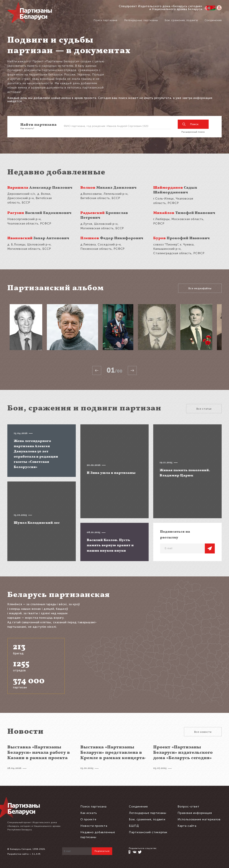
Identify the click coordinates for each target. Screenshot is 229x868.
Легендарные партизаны (141, 20)
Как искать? (27, 128)
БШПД (134, 826)
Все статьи (204, 409)
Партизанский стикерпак (148, 832)
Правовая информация (195, 813)
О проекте (88, 819)
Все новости (203, 732)
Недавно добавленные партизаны (98, 835)
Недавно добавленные (56, 172)
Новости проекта (94, 826)
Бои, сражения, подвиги (181, 20)
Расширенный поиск (193, 132)
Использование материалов (199, 819)
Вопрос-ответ (188, 807)
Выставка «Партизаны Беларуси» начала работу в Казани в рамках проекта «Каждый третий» (39, 755)
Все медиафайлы (200, 288)
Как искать (89, 813)
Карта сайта (187, 826)
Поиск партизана (105, 20)
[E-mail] (182, 548)
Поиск (191, 124)
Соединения (213, 20)
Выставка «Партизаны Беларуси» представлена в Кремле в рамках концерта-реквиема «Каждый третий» (114, 755)
